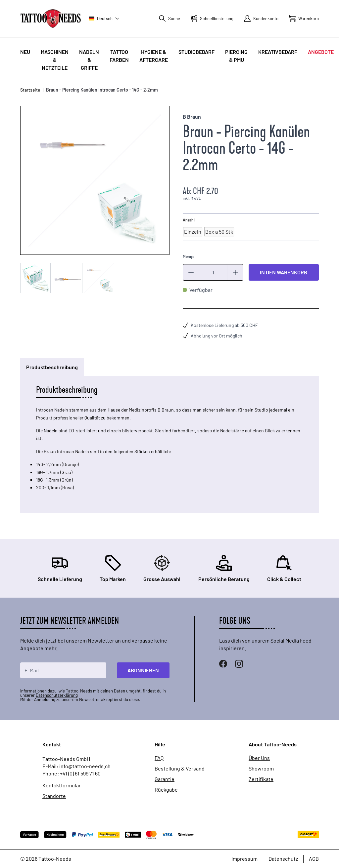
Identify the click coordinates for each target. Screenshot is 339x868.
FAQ (159, 758)
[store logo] (51, 18)
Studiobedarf (196, 52)
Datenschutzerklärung (57, 695)
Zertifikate (261, 779)
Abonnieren (143, 670)
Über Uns (259, 758)
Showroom (261, 769)
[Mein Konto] (261, 19)
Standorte (54, 796)
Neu (25, 52)
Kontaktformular (62, 785)
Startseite (30, 90)
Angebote (321, 52)
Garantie (165, 779)
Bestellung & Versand (180, 769)
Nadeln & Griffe (89, 60)
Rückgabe (166, 790)
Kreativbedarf (278, 52)
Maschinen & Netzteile (55, 60)
